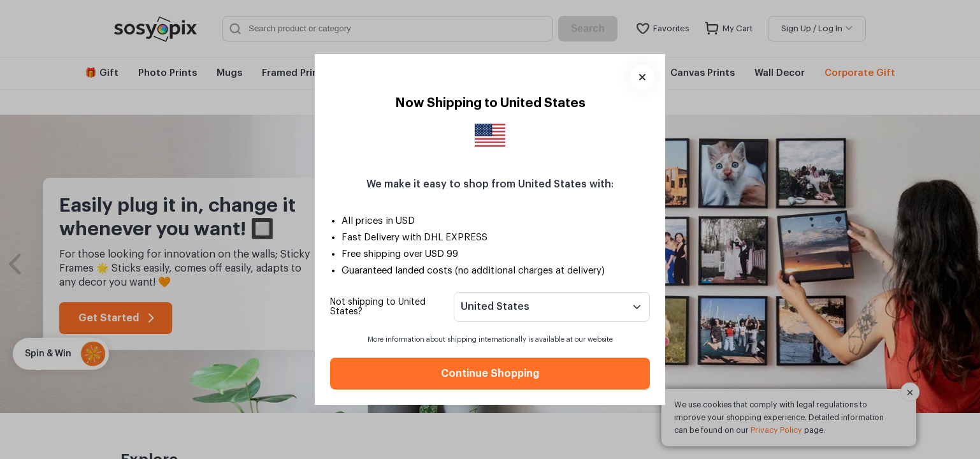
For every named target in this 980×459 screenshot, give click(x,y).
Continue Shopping (490, 374)
